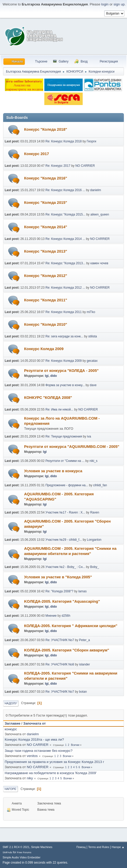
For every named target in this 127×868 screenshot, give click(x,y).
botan (83, 692)
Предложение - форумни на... (67, 485)
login (105, 4)
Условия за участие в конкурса (53, 471)
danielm (96, 190)
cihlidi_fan (100, 485)
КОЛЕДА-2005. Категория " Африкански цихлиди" (71, 626)
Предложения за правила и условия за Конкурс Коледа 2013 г (54, 762)
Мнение (51, 616)
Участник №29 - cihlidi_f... (64, 540)
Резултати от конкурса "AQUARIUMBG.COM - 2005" (72, 447)
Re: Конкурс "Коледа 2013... (65, 263)
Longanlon (94, 540)
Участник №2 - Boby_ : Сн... (65, 567)
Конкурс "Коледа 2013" (46, 251)
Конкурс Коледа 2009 (44, 349)
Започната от (35, 723)
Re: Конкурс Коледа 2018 (63, 141)
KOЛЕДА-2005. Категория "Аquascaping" (62, 601)
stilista (93, 336)
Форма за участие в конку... (65, 385)
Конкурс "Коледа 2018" (46, 129)
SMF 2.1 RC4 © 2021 (16, 847)
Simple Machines (42, 847)
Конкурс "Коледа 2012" (46, 276)
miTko (91, 312)
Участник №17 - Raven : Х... (65, 512)
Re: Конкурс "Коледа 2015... (65, 214)
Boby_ (95, 567)
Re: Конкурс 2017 (58, 166)
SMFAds (7, 852)
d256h (66, 616)
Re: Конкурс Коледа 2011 (63, 312)
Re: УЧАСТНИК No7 (60, 640)
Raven (95, 512)
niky (30, 778)
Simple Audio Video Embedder (22, 857)
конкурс (11, 729)
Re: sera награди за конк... (64, 336)
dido (54, 376)
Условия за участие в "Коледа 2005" (58, 577)
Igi (47, 376)
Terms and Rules (99, 847)
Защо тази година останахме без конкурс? (39, 751)
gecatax (92, 361)
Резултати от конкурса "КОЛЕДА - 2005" (61, 371)
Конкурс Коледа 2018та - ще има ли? (34, 739)
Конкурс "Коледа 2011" (46, 300)
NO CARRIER (85, 166)
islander (84, 664)
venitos (32, 756)
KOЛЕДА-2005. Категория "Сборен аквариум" (67, 650)
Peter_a (84, 640)
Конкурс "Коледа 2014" (46, 227)
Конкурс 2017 (37, 154)
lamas (82, 591)
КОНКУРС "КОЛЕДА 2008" (48, 398)
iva (89, 436)
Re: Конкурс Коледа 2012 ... (65, 288)
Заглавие (13, 723)
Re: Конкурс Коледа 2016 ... (65, 190)
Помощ (81, 847)
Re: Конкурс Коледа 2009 (63, 361)
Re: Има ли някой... (59, 409)
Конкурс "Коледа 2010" (46, 324)
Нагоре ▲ (118, 847)
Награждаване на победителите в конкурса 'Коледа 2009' (51, 773)
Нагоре (10, 789)
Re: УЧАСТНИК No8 (60, 664)
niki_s (93, 461)
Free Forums (24, 852)
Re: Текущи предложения (64, 436)
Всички (75, 745)
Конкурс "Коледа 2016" (46, 178)
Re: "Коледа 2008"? (59, 591)
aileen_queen (100, 214)
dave (93, 385)
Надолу (11, 703)
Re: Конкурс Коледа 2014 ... (65, 239)
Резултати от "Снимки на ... (65, 461)
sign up (119, 4)
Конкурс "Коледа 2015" (46, 203)
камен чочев (99, 263)
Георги (91, 141)
